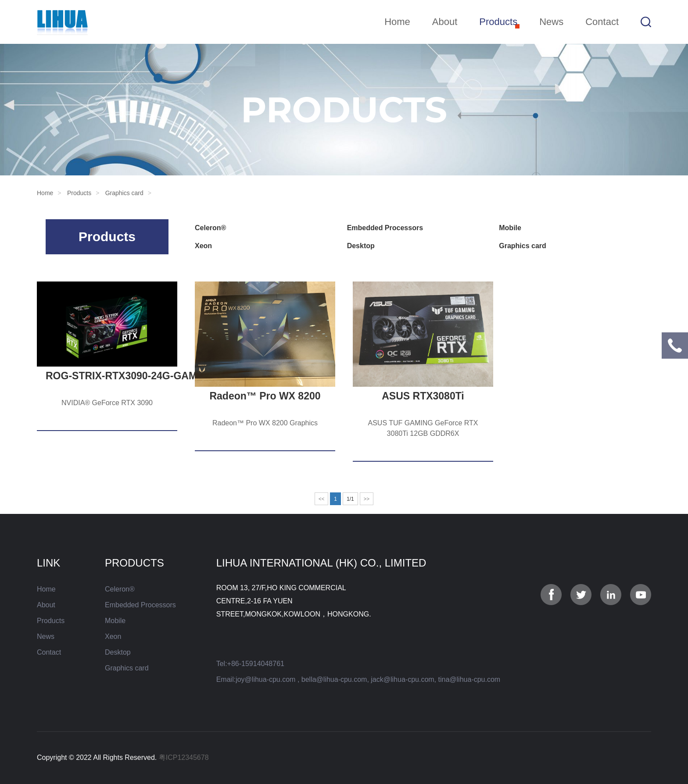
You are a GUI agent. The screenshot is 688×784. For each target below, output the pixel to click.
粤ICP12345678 (184, 757)
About (445, 22)
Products (498, 22)
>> (367, 499)
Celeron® (210, 228)
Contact (602, 22)
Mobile (510, 228)
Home (397, 22)
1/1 (350, 499)
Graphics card (124, 193)
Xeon (203, 246)
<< (322, 499)
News (551, 22)
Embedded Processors (385, 228)
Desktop (361, 246)
